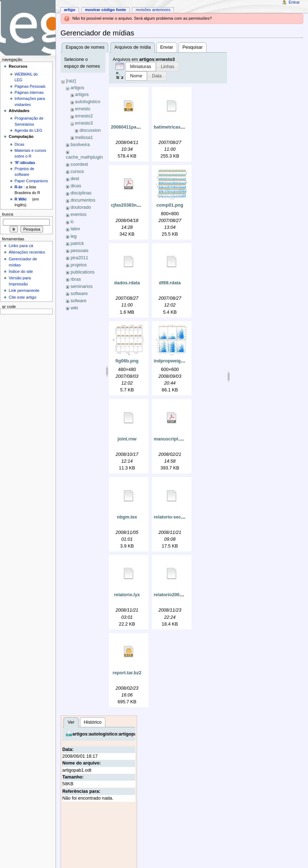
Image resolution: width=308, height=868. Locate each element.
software (79, 294)
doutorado (81, 207)
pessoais (80, 251)
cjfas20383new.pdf (131, 205)
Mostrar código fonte (106, 10)
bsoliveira (80, 145)
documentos (83, 200)
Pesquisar (193, 47)
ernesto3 (84, 123)
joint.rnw (127, 439)
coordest (79, 164)
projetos (79, 265)
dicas (76, 186)
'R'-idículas (25, 163)
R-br (19, 187)
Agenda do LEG (29, 130)
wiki (74, 308)
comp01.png (170, 205)
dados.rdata (127, 283)
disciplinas (81, 193)
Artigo (70, 10)
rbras (76, 279)
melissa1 (84, 138)
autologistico (88, 102)
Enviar (167, 47)
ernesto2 (84, 116)
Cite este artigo (22, 297)
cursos (77, 172)
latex (75, 229)
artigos (77, 88)
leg (74, 236)
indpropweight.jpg (174, 361)
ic (72, 222)
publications (83, 272)
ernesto (82, 109)
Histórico (93, 722)
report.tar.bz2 (127, 673)
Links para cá (21, 246)
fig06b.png (127, 361)
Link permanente (24, 290)
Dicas (20, 144)
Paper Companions (31, 181)
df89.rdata (170, 283)
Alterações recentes (27, 252)
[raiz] (71, 81)
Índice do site (21, 271)
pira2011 (79, 258)
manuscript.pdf (170, 439)
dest (75, 179)
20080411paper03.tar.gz (136, 127)
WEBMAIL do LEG (26, 77)
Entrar (294, 2)
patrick (77, 243)
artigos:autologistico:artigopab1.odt (112, 734)
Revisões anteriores (153, 10)
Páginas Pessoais (30, 86)
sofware (79, 301)
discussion (90, 130)
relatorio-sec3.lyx (172, 517)
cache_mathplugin (84, 157)
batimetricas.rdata (173, 127)
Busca (8, 214)
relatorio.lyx (127, 595)
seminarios (82, 286)
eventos (79, 214)
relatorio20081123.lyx (177, 595)
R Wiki (21, 199)
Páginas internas (29, 92)
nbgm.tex (127, 517)
